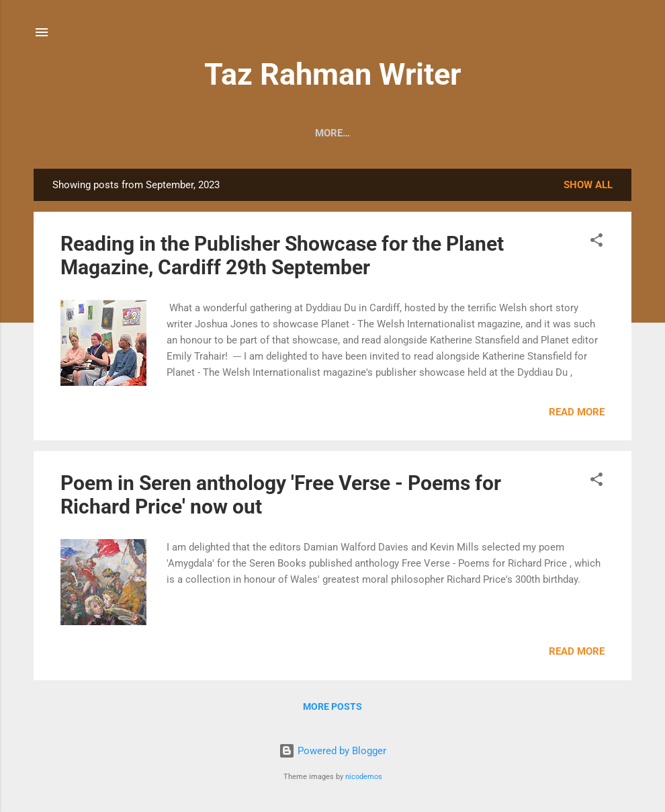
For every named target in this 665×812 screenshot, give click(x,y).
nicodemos (364, 777)
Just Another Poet (496, 133)
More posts (332, 706)
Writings (398, 133)
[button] (596, 242)
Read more (577, 412)
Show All (588, 185)
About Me (144, 133)
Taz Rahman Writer (332, 74)
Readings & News (237, 133)
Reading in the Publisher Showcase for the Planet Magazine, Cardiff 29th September (282, 255)
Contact (328, 133)
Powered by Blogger (332, 751)
